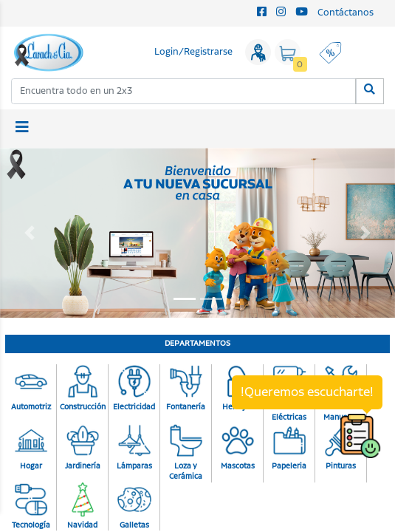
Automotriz (31, 389)
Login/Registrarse (193, 52)
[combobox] (184, 91)
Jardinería (83, 448)
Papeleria (289, 448)
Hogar (31, 448)
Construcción (83, 389)
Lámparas (134, 448)
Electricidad (134, 389)
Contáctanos (346, 13)
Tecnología (31, 507)
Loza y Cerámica (186, 453)
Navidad (83, 507)
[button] (30, 233)
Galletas (134, 507)
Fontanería (186, 389)
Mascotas (238, 448)
